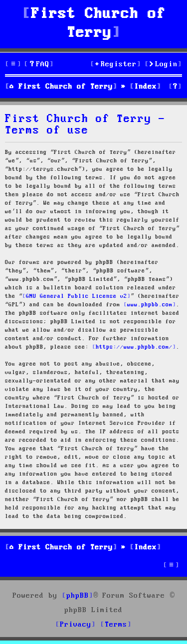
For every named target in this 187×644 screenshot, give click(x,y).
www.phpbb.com (150, 305)
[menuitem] (39, 64)
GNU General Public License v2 (77, 296)
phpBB (78, 596)
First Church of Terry (98, 24)
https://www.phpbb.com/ (134, 347)
